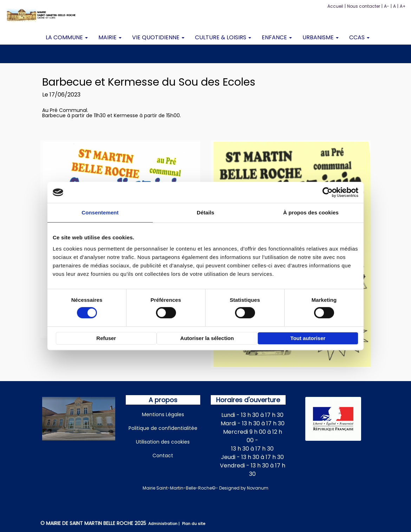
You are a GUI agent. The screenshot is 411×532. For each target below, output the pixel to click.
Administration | (164, 524)
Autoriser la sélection (207, 338)
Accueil (335, 6)
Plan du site (194, 524)
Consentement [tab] (100, 212)
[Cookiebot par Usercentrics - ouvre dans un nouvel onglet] (328, 192)
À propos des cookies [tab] (311, 212)
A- (387, 6)
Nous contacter (364, 6)
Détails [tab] (205, 212)
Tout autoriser (308, 338)
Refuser (106, 338)
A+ (403, 6)
